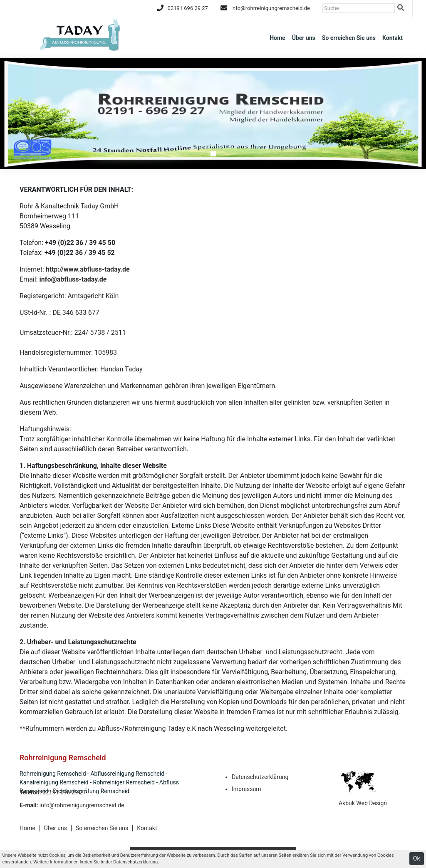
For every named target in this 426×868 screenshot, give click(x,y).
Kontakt (393, 38)
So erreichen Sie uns (349, 38)
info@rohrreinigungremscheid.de (271, 8)
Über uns (304, 38)
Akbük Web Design (363, 803)
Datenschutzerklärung (260, 777)
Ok (417, 858)
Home (277, 38)
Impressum (246, 789)
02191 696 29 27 (188, 8)
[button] (32, 114)
